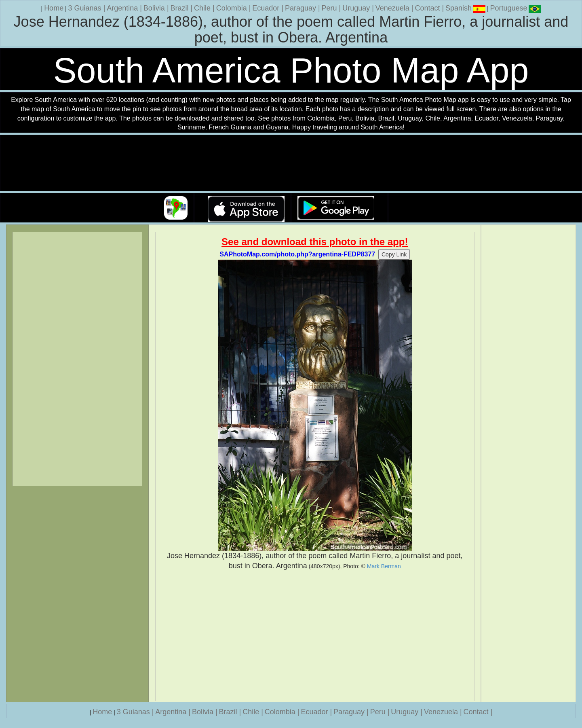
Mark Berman (384, 566)
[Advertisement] (315, 636)
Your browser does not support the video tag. (291, 163)
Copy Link (394, 254)
